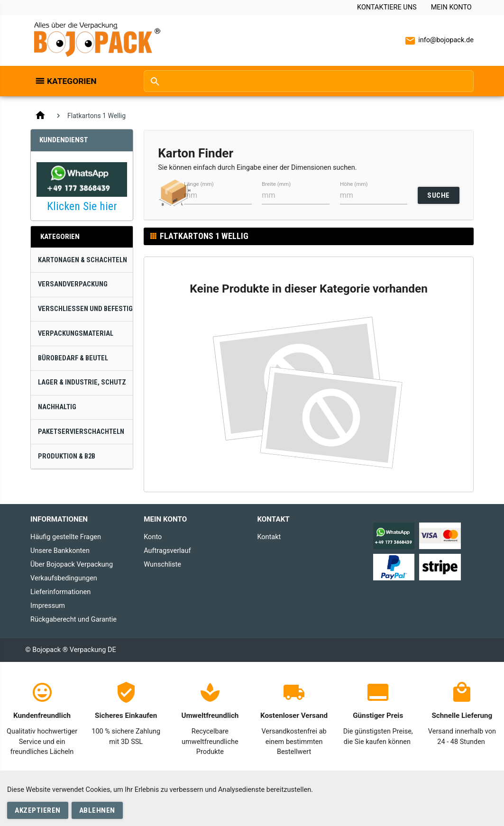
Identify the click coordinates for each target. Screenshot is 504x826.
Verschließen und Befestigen (86, 309)
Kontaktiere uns (387, 7)
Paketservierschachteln (81, 432)
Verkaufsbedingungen (64, 578)
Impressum (48, 606)
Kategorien (72, 81)
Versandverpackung (73, 284)
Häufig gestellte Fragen (66, 537)
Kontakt (269, 537)
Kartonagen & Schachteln (82, 260)
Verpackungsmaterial (76, 334)
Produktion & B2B (67, 456)
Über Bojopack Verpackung (72, 564)
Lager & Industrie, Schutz (82, 382)
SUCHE (439, 195)
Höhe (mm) (354, 184)
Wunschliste (162, 564)
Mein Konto (451, 7)
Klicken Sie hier (82, 206)
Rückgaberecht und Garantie (73, 619)
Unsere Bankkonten (60, 551)
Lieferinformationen (60, 592)
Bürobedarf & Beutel (73, 358)
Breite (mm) (276, 184)
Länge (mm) (199, 184)
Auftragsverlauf (167, 551)
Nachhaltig (57, 407)
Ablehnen (97, 810)
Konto (153, 537)
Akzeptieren (38, 810)
